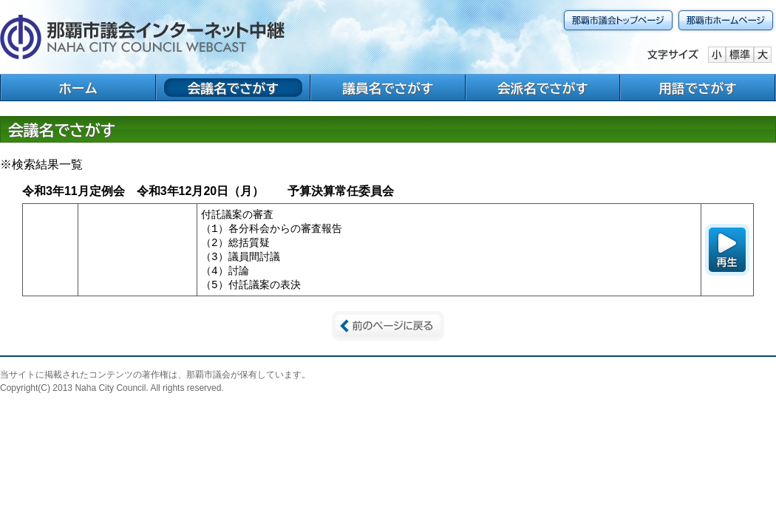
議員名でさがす (388, 88)
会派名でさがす (543, 88)
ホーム (78, 88)
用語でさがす (698, 88)
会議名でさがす (233, 88)
